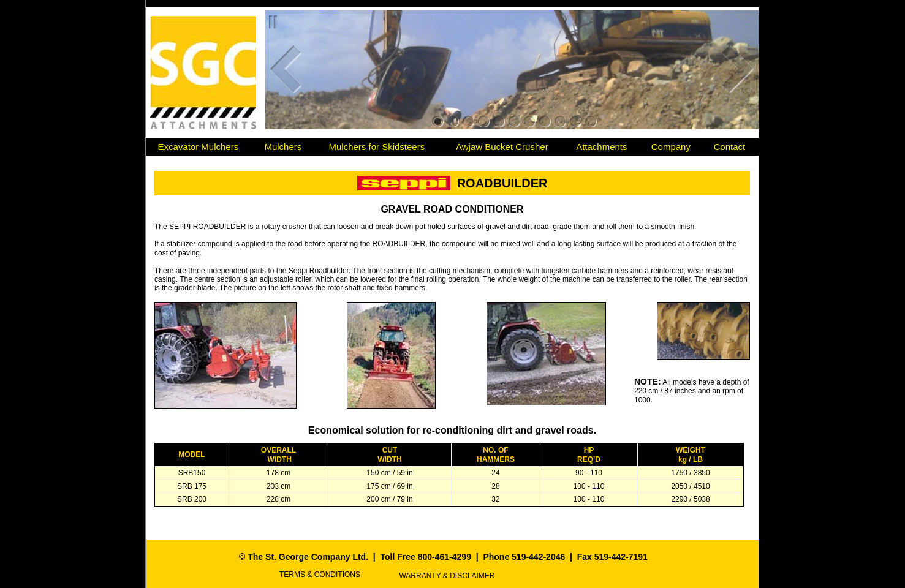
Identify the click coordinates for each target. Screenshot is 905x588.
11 (591, 122)
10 (576, 122)
